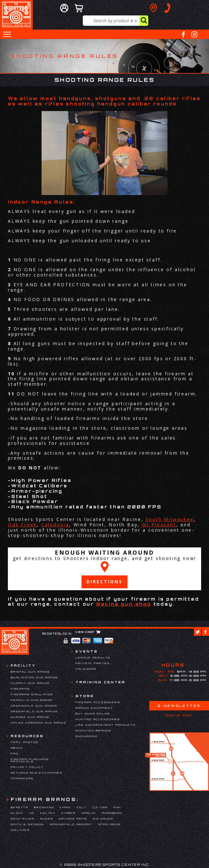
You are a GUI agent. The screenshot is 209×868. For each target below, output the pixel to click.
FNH (117, 807)
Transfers (22, 778)
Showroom (87, 736)
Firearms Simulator (32, 694)
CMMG (65, 807)
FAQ (15, 753)
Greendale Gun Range (34, 706)
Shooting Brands (93, 731)
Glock (17, 813)
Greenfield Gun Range (34, 711)
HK (32, 813)
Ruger (47, 819)
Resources (27, 736)
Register (51, 634)
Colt (82, 807)
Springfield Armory (71, 824)
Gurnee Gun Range (30, 717)
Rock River (23, 819)
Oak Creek (22, 525)
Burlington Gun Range (34, 677)
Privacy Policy (27, 767)
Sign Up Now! (179, 715)
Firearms (20, 689)
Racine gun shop (124, 604)
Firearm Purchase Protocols (30, 760)
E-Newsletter (179, 706)
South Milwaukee (170, 519)
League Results (93, 658)
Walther (20, 830)
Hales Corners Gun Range (39, 723)
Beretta (20, 807)
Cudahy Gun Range (30, 683)
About (17, 748)
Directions (104, 582)
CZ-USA (100, 807)
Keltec (48, 813)
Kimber (69, 813)
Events (87, 651)
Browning (44, 807)
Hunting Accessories (98, 719)
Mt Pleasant (159, 525)
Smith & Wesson (28, 824)
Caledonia (55, 525)
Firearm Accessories (98, 702)
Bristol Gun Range (31, 672)
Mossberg (112, 813)
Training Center (101, 682)
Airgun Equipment (94, 708)
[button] (7, 34)
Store (85, 696)
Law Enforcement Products (106, 725)
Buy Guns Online (93, 714)
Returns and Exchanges (37, 773)
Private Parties (93, 663)
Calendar (86, 669)
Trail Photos (25, 742)
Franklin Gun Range (32, 700)
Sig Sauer (103, 819)
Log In (66, 634)
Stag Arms (110, 824)
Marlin (89, 813)
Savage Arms (73, 819)
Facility (23, 665)
